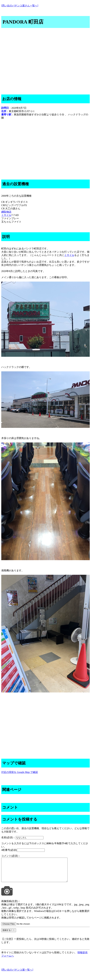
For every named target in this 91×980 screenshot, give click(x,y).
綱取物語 (6, 212)
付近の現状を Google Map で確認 (20, 772)
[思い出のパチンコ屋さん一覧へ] (20, 6)
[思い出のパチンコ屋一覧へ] (17, 974)
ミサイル (6, 215)
